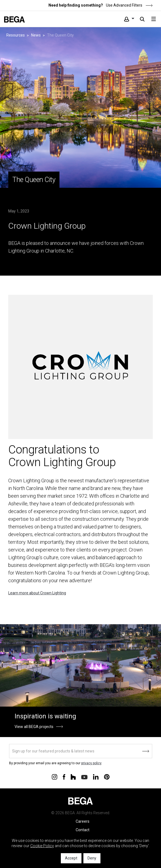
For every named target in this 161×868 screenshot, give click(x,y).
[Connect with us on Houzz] (73, 777)
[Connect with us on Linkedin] (96, 777)
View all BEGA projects (34, 727)
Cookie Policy (42, 846)
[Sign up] (81, 751)
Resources (16, 35)
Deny (92, 858)
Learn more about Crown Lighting (37, 593)
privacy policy (91, 763)
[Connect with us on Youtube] (84, 777)
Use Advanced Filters (129, 5)
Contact (83, 830)
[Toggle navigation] (154, 19)
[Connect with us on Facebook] (64, 777)
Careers (83, 821)
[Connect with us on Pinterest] (107, 777)
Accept (71, 858)
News (36, 35)
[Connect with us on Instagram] (54, 777)
